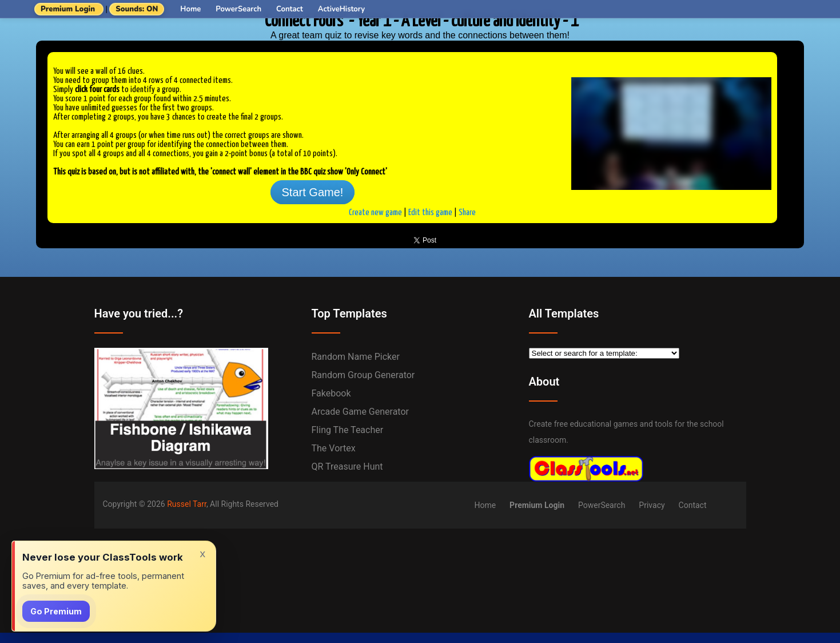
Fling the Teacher (348, 430)
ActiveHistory (341, 9)
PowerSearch (238, 9)
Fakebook (331, 393)
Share (467, 213)
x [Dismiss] (202, 553)
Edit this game (430, 213)
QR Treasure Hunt (347, 467)
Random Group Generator (363, 375)
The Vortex (334, 448)
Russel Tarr (187, 504)
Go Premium (56, 611)
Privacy (652, 505)
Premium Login (68, 9)
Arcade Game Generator (361, 412)
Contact (290, 9)
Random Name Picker (356, 357)
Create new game (375, 213)
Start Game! (313, 192)
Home (190, 9)
